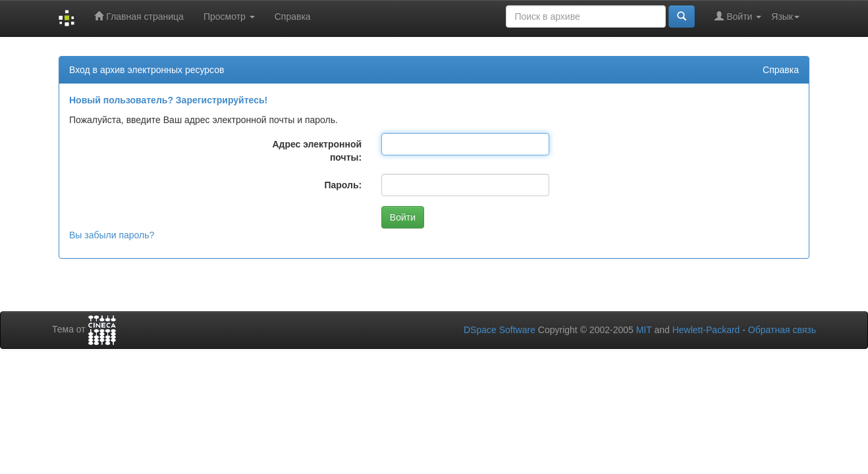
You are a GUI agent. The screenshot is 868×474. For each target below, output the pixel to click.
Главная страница (139, 16)
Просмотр (229, 16)
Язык (785, 16)
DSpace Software (500, 330)
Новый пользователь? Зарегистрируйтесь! (168, 100)
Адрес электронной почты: (317, 151)
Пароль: (343, 185)
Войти (738, 16)
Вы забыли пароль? (112, 235)
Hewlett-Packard (706, 330)
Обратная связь (782, 330)
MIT (644, 330)
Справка (293, 16)
